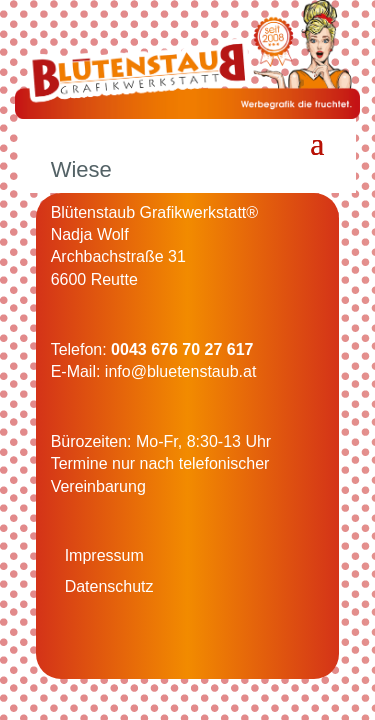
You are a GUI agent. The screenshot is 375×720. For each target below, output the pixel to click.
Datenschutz (109, 586)
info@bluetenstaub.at (180, 371)
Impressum (104, 555)
